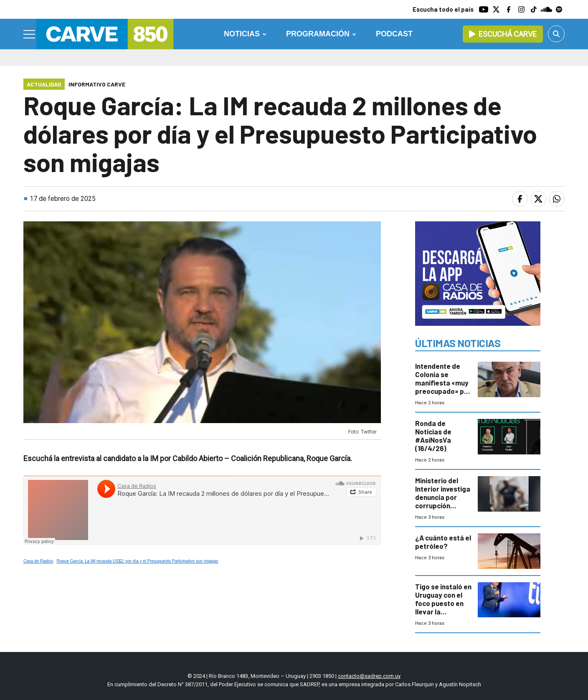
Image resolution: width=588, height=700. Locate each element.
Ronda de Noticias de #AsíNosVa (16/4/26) (433, 436)
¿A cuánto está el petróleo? (443, 542)
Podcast (394, 34)
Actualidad (44, 84)
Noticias (242, 34)
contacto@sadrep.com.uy (369, 676)
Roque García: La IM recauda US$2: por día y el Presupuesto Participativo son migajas (138, 561)
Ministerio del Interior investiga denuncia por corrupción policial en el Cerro (443, 501)
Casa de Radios (38, 561)
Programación (318, 34)
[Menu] (30, 34)
